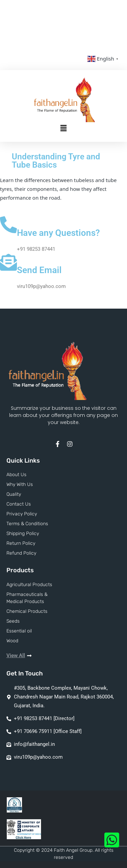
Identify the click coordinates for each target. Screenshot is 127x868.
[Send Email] (8, 262)
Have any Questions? (58, 233)
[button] (64, 129)
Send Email (39, 270)
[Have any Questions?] (8, 225)
